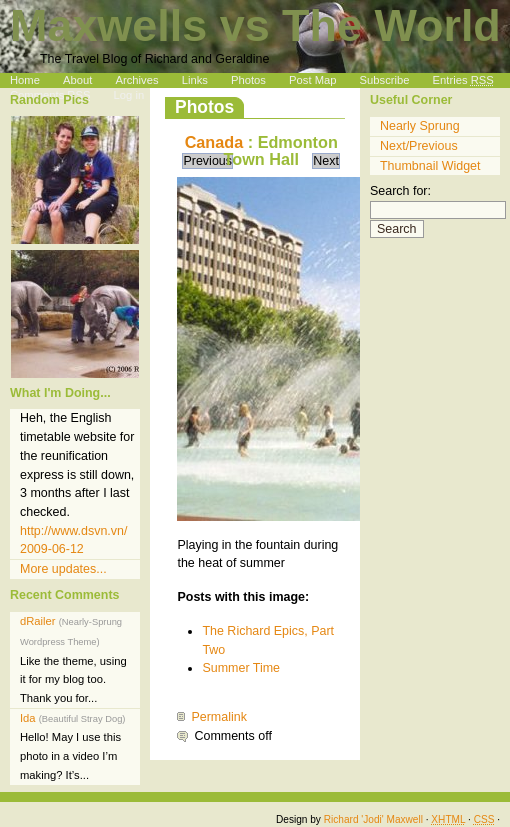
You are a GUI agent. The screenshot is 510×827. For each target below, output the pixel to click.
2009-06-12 (52, 549)
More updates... (63, 569)
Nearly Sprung (420, 126)
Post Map (312, 80)
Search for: (400, 191)
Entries (463, 80)
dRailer (73, 659)
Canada (214, 142)
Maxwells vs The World (255, 25)
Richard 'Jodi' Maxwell (373, 819)
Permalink (218, 717)
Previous (207, 161)
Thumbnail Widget (430, 166)
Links (195, 80)
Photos (248, 80)
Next (326, 161)
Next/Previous (419, 146)
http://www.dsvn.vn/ (73, 531)
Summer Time (241, 668)
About (77, 80)
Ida (72, 746)
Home (25, 80)
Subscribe (385, 80)
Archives (137, 80)
